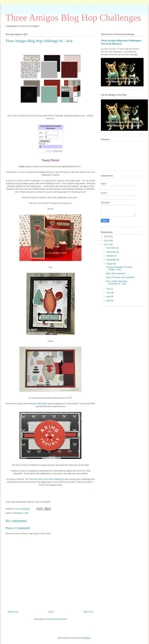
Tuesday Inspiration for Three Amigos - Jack (119, 268)
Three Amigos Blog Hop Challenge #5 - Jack (116, 282)
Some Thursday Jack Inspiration (120, 277)
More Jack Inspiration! (116, 273)
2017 (107, 244)
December (111, 248)
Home (51, 612)
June (109, 293)
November (111, 252)
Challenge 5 (18, 513)
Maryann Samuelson (38, 403)
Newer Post (13, 612)
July (109, 289)
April (109, 300)
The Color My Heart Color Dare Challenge (44, 479)
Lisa (50, 267)
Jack (26, 513)
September (112, 260)
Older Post (88, 612)
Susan (51, 341)
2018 (107, 241)
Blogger (87, 638)
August (110, 264)
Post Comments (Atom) (57, 619)
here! (90, 482)
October (110, 256)
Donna (50, 209)
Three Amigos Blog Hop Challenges (73, 18)
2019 (107, 236)
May (109, 296)
